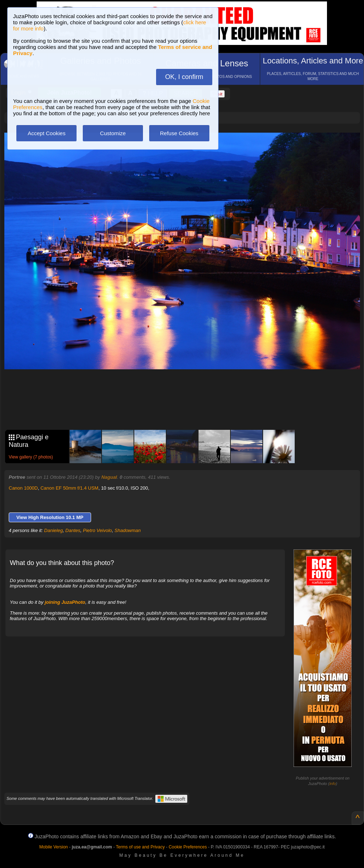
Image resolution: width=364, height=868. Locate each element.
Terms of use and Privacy (140, 847)
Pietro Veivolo (98, 530)
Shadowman (128, 530)
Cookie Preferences (188, 847)
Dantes (73, 530)
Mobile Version (54, 847)
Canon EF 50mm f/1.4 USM (69, 488)
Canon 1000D (23, 488)
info (333, 784)
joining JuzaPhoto (65, 602)
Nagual (109, 477)
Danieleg (54, 530)
